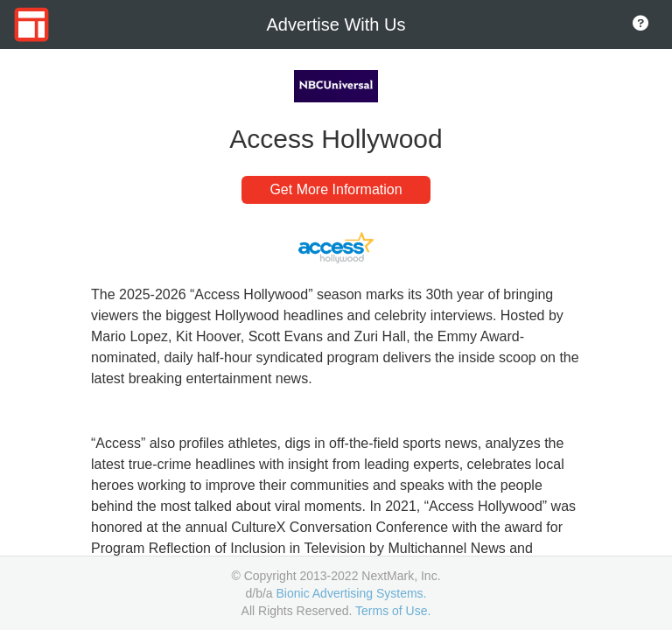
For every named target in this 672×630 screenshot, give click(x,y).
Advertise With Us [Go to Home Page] (336, 24)
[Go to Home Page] (31, 24)
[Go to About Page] (640, 24)
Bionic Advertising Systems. (352, 593)
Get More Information (336, 189)
